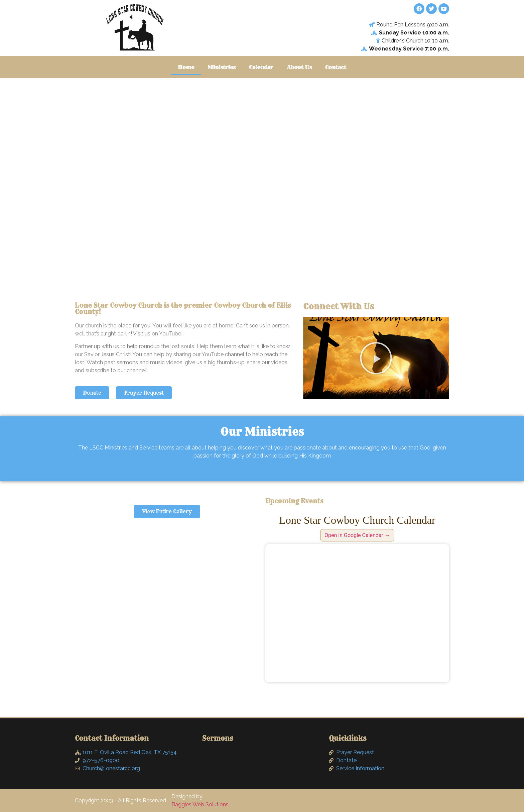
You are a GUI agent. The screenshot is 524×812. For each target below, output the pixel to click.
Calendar (261, 67)
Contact (336, 67)
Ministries (222, 67)
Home (186, 67)
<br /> (357, 613)
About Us (299, 67)
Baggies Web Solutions (200, 804)
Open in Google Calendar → (357, 535)
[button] (376, 358)
